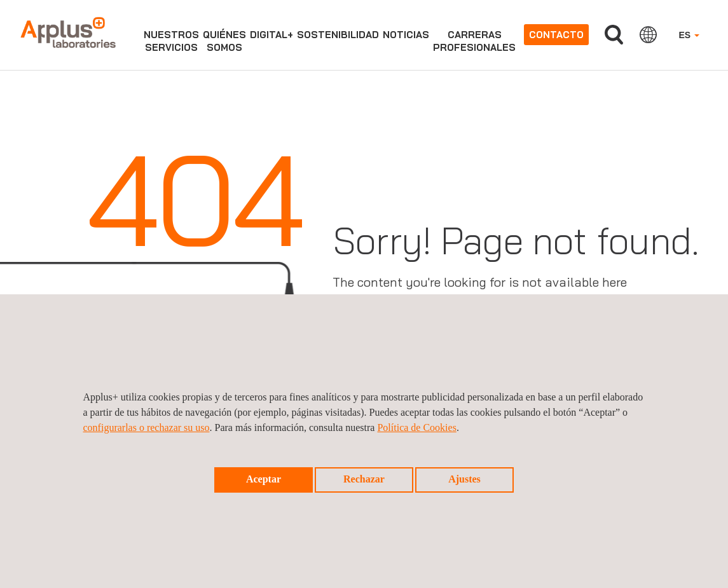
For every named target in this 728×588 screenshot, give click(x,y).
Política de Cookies (416, 427)
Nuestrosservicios (171, 41)
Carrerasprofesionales (474, 41)
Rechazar (364, 479)
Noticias (406, 35)
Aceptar (264, 479)
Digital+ (271, 35)
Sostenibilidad (338, 35)
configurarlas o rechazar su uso (147, 427)
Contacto (556, 35)
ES (689, 35)
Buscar (614, 35)
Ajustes (464, 479)
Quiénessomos (224, 41)
